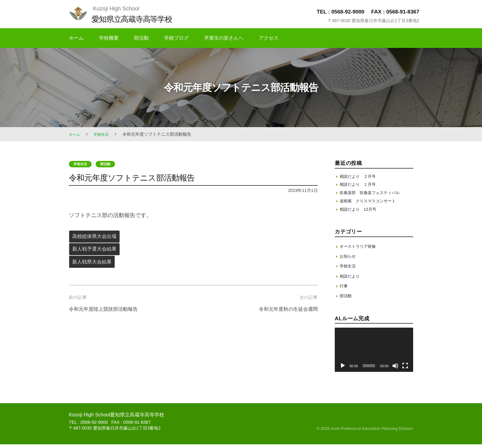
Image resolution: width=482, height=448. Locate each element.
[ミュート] (395, 369)
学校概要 (109, 38)
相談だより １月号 (360, 186)
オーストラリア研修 (360, 250)
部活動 (141, 38)
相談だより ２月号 (360, 176)
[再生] (343, 369)
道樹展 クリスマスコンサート (372, 204)
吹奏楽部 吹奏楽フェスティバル (374, 195)
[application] (374, 353)
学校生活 (104, 134)
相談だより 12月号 (361, 213)
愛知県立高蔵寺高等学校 (138, 19)
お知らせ (349, 260)
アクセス (269, 38)
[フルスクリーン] (405, 369)
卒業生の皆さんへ (224, 38)
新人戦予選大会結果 (98, 252)
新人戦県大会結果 (95, 267)
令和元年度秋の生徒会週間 (285, 315)
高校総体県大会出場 (98, 238)
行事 (344, 289)
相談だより (351, 280)
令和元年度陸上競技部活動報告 (108, 315)
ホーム (76, 38)
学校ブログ (176, 38)
